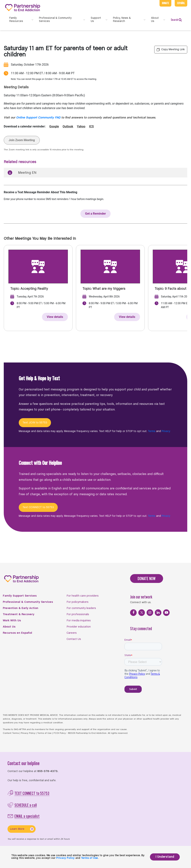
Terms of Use (44, 733)
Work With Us (12, 621)
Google (54, 126)
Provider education (79, 627)
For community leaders (81, 608)
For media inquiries (79, 621)
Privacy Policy (28, 733)
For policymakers (78, 602)
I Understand (165, 857)
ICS (91, 126)
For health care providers (83, 596)
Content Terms (11, 733)
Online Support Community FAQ (38, 118)
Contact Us (74, 639)
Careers (72, 633)
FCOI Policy (60, 733)
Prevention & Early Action (21, 608)
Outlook (68, 126)
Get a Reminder (95, 214)
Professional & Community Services (28, 602)
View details (55, 317)
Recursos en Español (17, 633)
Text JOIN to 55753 (35, 423)
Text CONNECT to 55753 (38, 507)
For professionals (78, 614)
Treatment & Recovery (19, 614)
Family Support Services (20, 596)
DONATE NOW (147, 579)
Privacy (166, 431)
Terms (152, 431)
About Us (9, 627)
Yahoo (81, 126)
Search (176, 20)
